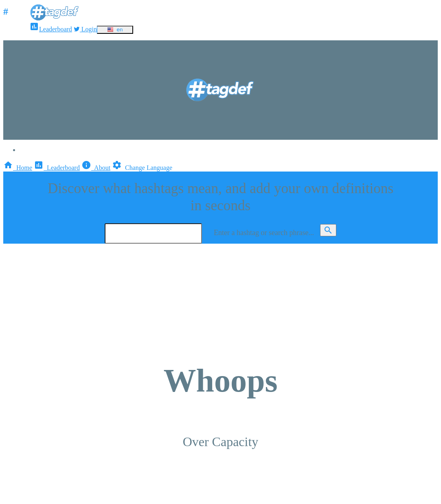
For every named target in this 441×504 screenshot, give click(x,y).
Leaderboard (51, 29)
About (96, 168)
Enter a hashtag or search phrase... (264, 233)
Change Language (142, 168)
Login (85, 29)
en (115, 30)
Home (18, 168)
